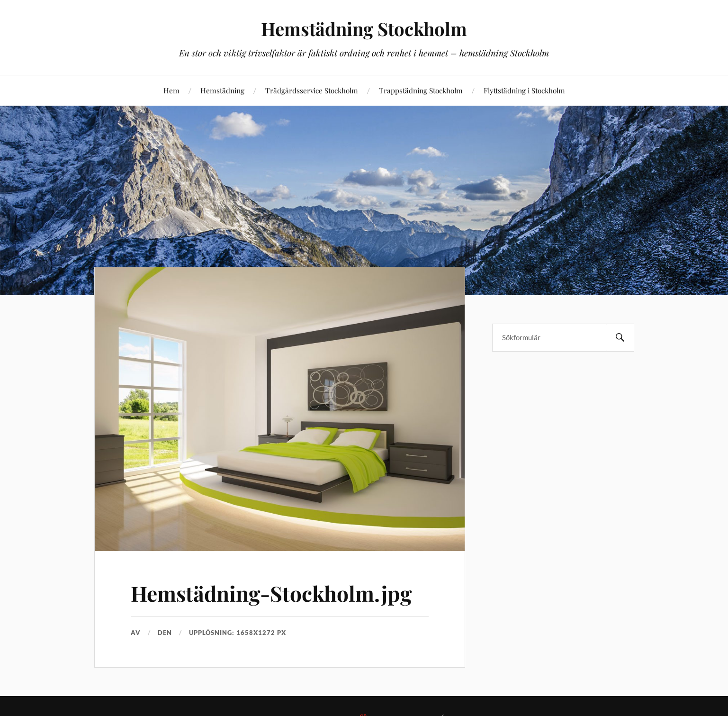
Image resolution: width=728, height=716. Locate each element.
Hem (171, 90)
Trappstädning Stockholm (421, 90)
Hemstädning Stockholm (364, 29)
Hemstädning (222, 90)
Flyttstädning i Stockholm (524, 90)
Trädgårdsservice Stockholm (312, 90)
